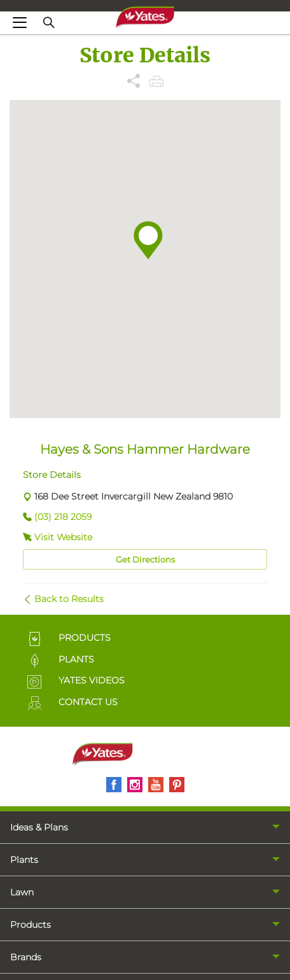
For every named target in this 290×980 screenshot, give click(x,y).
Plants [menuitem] (24, 860)
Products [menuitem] (31, 925)
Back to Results (69, 599)
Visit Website (63, 537)
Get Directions (145, 559)
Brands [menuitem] (26, 957)
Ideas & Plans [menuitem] (39, 827)
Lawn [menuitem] (22, 892)
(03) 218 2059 (63, 517)
